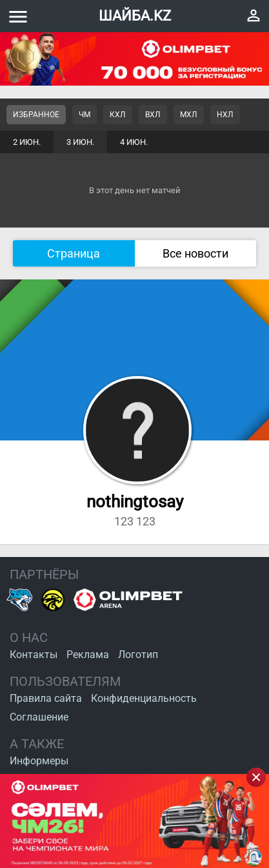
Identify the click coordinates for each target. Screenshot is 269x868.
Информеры (39, 761)
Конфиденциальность (144, 698)
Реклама (88, 655)
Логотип (138, 655)
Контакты (34, 655)
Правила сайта (46, 698)
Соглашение (39, 717)
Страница (74, 253)
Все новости (195, 253)
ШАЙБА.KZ (135, 16)
